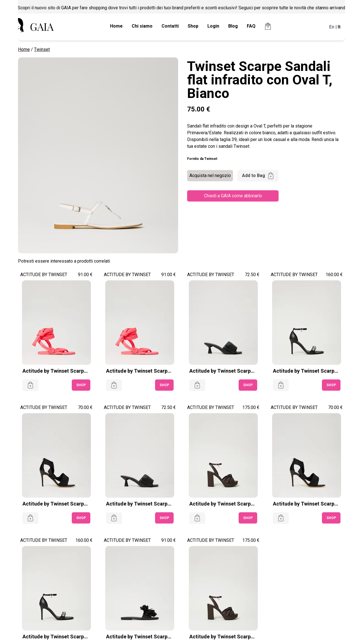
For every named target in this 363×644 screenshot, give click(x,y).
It (339, 27)
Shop (193, 26)
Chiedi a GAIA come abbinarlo (233, 196)
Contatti (170, 26)
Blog (233, 26)
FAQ (251, 26)
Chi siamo (142, 26)
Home (116, 26)
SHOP (81, 385)
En (332, 27)
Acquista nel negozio (210, 175)
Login (213, 26)
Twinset (42, 49)
